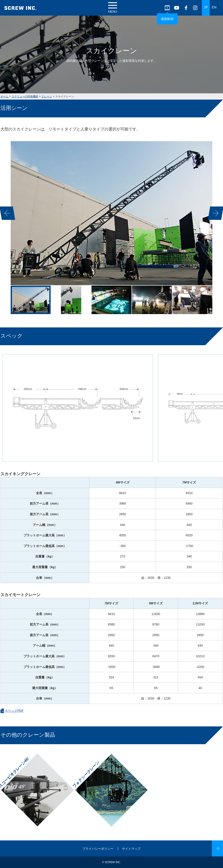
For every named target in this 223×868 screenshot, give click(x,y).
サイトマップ (131, 849)
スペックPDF (14, 711)
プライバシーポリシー (98, 849)
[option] (111, 213)
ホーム (4, 96)
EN (214, 7)
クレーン (47, 96)
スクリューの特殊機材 (25, 96)
